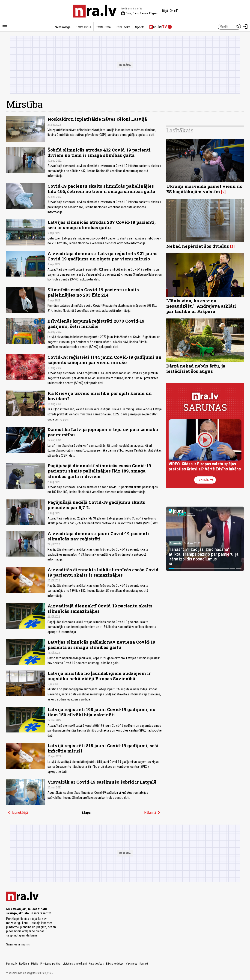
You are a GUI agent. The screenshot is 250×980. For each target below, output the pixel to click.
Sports (140, 27)
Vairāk (207, 480)
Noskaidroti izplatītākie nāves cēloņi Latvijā (97, 119)
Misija (35, 964)
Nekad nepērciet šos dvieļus (198, 246)
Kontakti (144, 964)
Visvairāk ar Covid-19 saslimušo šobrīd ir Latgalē (102, 782)
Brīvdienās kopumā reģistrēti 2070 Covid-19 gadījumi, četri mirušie (96, 324)
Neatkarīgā (63, 27)
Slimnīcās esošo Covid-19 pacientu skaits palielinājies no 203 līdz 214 (93, 292)
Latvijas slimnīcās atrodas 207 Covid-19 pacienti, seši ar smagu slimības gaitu (102, 225)
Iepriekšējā (17, 813)
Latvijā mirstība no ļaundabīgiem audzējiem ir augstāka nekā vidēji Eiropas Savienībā (99, 676)
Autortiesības (96, 964)
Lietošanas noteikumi (75, 964)
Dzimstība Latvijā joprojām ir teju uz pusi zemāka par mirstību (103, 432)
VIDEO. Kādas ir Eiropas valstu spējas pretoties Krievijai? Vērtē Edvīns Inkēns (205, 466)
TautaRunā (103, 27)
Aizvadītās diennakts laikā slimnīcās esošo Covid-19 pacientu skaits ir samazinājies (104, 572)
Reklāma (24, 964)
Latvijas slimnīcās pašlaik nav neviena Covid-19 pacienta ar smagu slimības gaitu (101, 645)
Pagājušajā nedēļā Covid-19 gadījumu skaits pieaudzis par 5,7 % (96, 505)
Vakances (132, 964)
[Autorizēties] (245, 27)
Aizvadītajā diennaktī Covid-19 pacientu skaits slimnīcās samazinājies (100, 608)
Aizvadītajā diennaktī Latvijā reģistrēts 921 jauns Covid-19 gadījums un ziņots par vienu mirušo (103, 256)
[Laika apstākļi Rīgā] (170, 11)
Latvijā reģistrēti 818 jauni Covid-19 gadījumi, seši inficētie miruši (103, 748)
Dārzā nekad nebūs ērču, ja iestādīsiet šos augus (196, 368)
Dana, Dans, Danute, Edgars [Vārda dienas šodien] (139, 13)
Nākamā (153, 813)
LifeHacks (123, 27)
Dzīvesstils (83, 27)
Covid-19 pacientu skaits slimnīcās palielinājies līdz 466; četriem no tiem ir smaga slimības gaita (101, 189)
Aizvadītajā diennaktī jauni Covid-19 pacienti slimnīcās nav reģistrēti (98, 536)
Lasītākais (180, 130)
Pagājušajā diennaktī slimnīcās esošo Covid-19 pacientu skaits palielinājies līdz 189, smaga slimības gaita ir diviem (99, 471)
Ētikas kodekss (115, 964)
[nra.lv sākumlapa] (95, 11)
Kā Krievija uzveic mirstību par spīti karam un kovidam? (100, 396)
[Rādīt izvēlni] (5, 27)
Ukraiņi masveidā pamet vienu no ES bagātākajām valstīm (204, 189)
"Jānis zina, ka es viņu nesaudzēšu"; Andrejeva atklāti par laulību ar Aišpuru (201, 306)
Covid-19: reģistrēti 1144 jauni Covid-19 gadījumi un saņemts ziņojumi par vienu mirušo (104, 360)
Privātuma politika (50, 964)
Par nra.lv (12, 964)
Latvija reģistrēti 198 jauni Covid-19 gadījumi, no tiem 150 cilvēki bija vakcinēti (101, 712)
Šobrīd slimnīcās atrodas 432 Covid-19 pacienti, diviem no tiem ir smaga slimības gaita (100, 152)
